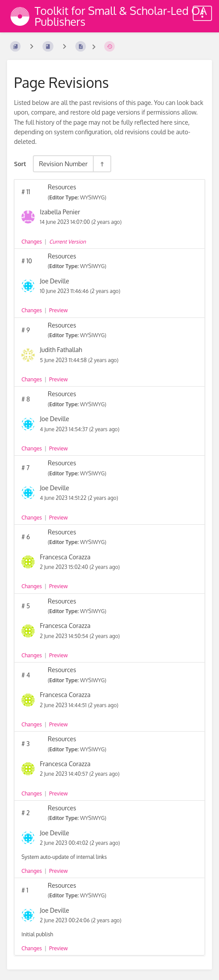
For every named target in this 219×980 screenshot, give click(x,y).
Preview (58, 310)
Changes (32, 242)
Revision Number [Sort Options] (63, 164)
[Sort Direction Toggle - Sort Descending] (102, 164)
